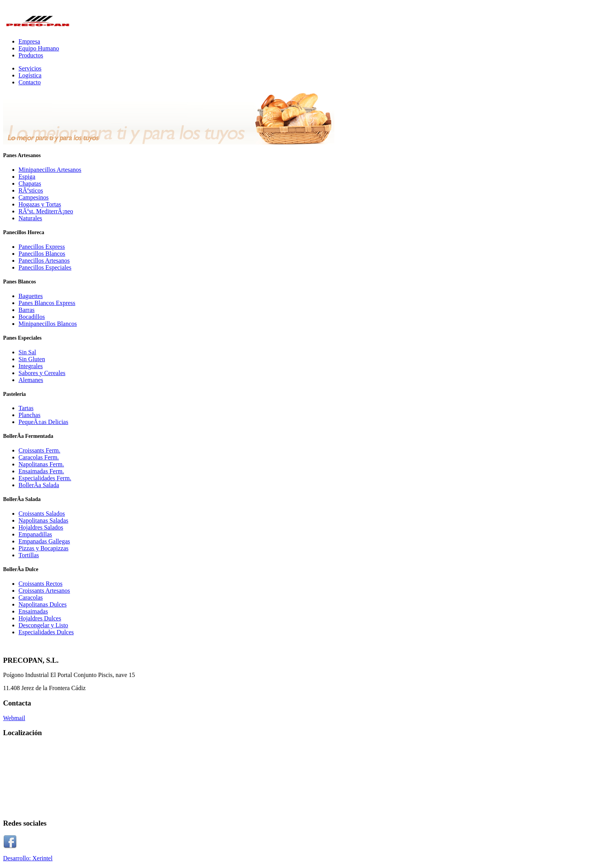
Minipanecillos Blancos (48, 324)
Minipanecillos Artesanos (50, 170)
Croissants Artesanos (44, 591)
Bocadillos (32, 317)
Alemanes (31, 380)
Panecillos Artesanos (44, 261)
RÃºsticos (31, 190)
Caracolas (31, 597)
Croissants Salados (42, 514)
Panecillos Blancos (42, 254)
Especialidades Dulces (46, 632)
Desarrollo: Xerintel (28, 858)
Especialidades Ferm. (45, 478)
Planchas (29, 415)
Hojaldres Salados (41, 527)
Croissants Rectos (40, 584)
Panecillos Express (42, 247)
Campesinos (34, 197)
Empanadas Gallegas (44, 541)
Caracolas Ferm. (39, 457)
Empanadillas (35, 534)
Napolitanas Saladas (43, 520)
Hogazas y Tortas (40, 204)
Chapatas (30, 183)
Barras (27, 310)
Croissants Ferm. (39, 450)
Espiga (27, 177)
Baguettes (31, 296)
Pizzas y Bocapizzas (44, 548)
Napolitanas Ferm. (41, 464)
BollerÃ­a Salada (39, 485)
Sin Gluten (32, 359)
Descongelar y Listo (43, 625)
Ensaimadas (33, 611)
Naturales (30, 218)
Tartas (26, 408)
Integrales (31, 366)
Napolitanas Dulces (43, 604)
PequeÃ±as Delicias (43, 422)
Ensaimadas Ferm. (41, 471)
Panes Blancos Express (47, 303)
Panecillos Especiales (45, 267)
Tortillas (29, 555)
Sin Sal (27, 352)
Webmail (14, 718)
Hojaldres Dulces (40, 618)
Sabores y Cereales (42, 373)
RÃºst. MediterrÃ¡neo (46, 211)
